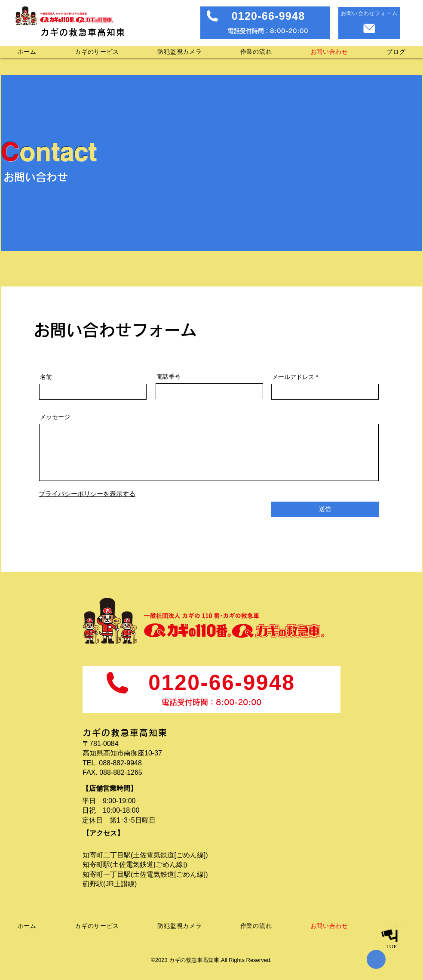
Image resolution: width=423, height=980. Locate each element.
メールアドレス (293, 377)
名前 (46, 377)
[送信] (325, 509)
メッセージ (55, 417)
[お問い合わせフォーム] (369, 23)
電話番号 (169, 376)
